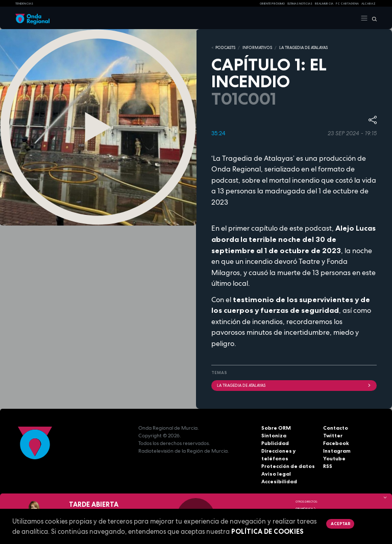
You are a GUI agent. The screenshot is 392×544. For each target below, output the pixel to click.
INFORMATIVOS (257, 47)
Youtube (334, 459)
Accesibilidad (279, 481)
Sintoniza (274, 436)
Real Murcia (324, 4)
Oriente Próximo (272, 4)
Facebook (336, 443)
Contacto (336, 428)
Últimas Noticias (300, 4)
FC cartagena (347, 4)
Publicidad (275, 443)
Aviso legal (276, 474)
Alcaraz (369, 4)
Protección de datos (288, 466)
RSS (328, 466)
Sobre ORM (276, 428)
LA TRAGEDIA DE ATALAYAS (303, 47)
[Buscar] (372, 18)
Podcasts (225, 47)
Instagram (337, 451)
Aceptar (340, 524)
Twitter (333, 436)
